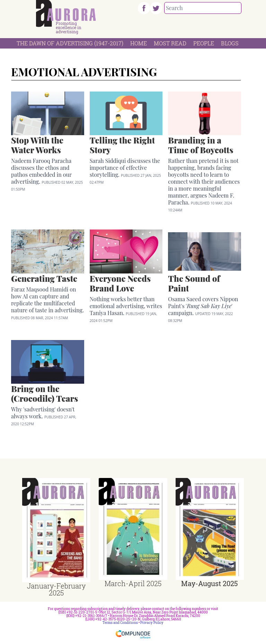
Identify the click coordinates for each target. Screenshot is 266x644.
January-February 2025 (56, 589)
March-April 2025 (133, 583)
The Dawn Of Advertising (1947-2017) (70, 43)
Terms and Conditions (120, 623)
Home (139, 43)
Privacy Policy (152, 623)
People (204, 43)
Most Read (170, 43)
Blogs (230, 43)
